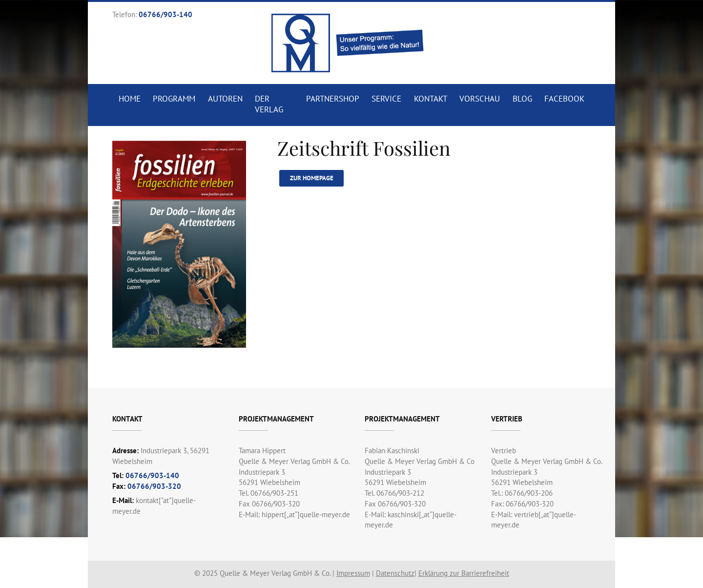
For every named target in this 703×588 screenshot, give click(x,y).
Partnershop (333, 99)
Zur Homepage (312, 178)
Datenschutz (395, 573)
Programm (174, 99)
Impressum (353, 573)
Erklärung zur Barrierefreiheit (464, 573)
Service (386, 99)
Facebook (564, 99)
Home (130, 99)
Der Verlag (269, 104)
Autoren (225, 99)
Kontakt (431, 99)
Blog (522, 99)
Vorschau (480, 99)
